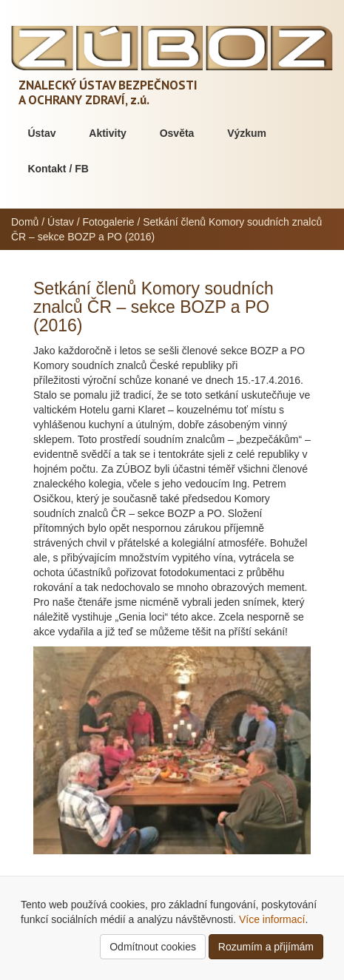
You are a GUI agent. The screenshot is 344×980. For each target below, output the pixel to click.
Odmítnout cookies (153, 947)
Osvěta (177, 133)
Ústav (41, 133)
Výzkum (247, 133)
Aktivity (108, 133)
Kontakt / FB (58, 169)
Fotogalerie (109, 222)
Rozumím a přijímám (266, 947)
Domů (25, 222)
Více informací (272, 919)
